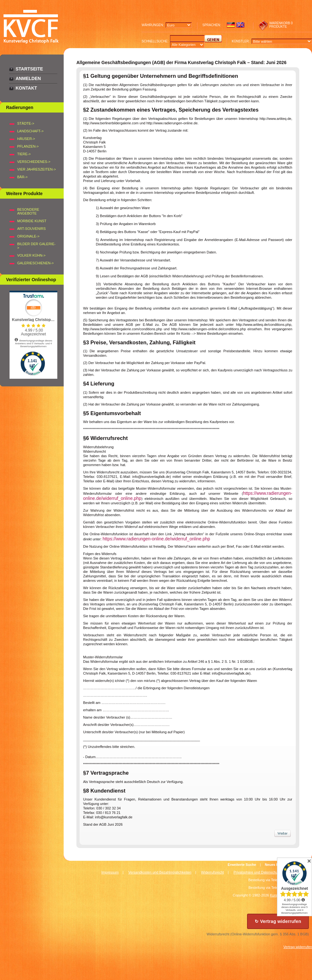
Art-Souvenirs (32, 229)
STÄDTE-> (26, 123)
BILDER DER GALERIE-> (36, 246)
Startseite (29, 69)
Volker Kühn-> (31, 255)
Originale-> (28, 236)
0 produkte (281, 25)
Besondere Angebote (28, 211)
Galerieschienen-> (35, 263)
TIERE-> (24, 154)
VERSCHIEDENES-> (34, 162)
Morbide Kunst (32, 221)
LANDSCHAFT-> (30, 131)
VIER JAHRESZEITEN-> (36, 169)
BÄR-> (22, 177)
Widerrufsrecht (213, 872)
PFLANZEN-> (28, 146)
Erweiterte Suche (242, 865)
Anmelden (28, 78)
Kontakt (26, 88)
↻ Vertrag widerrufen (278, 921)
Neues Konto (276, 865)
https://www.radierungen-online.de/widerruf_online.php (156, 539)
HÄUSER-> (26, 139)
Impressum (110, 872)
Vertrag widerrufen (298, 947)
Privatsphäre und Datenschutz (257, 872)
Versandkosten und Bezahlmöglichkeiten (160, 872)
